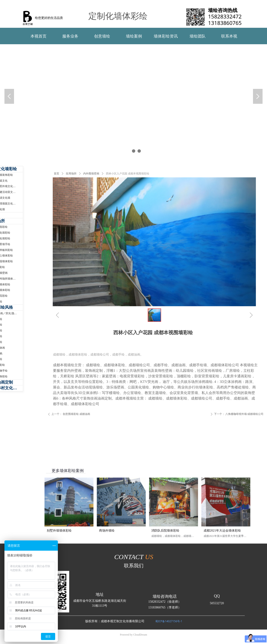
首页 (57, 174)
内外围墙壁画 (91, 174)
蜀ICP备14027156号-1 (169, 621)
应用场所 (71, 174)
